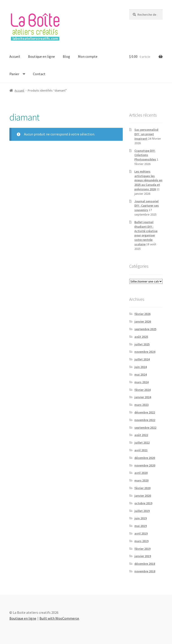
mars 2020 (141, 480)
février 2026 (142, 314)
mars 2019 (141, 541)
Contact (39, 74)
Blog (66, 56)
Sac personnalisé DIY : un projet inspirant (146, 134)
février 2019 (142, 549)
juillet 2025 (142, 344)
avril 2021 (141, 450)
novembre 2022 (145, 420)
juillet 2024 (142, 359)
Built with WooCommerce (59, 618)
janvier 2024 (143, 397)
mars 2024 (141, 382)
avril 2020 (141, 473)
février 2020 (142, 488)
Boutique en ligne (41, 56)
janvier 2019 (143, 556)
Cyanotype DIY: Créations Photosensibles (145, 155)
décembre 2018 (145, 564)
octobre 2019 (143, 503)
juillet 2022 (142, 443)
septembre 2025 (145, 329)
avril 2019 (141, 533)
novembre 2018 (145, 571)
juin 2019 (141, 518)
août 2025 (141, 337)
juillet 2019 (142, 511)
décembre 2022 (145, 412)
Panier (14, 74)
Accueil (15, 56)
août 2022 (141, 435)
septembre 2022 (145, 428)
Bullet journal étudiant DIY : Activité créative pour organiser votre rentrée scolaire (146, 233)
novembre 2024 (145, 352)
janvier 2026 (143, 321)
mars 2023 (141, 405)
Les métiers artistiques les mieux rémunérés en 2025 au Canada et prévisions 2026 (148, 180)
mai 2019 (141, 526)
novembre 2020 (145, 465)
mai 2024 (141, 374)
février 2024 (142, 390)
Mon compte (88, 56)
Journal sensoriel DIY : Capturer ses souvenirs (147, 206)
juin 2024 (141, 367)
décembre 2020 (145, 458)
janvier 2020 (143, 496)
